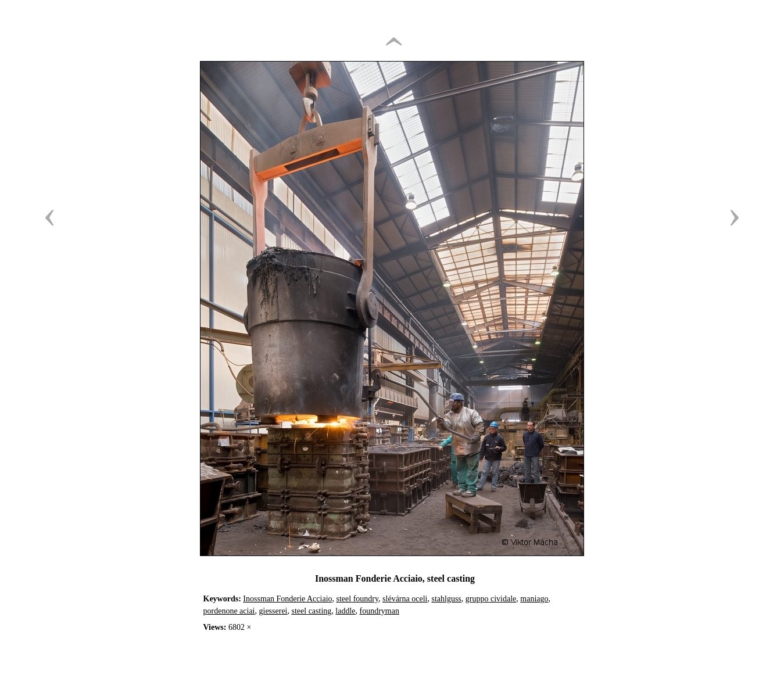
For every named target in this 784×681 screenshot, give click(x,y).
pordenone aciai (229, 611)
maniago (534, 599)
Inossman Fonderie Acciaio (287, 599)
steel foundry (358, 599)
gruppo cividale (491, 599)
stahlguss (446, 599)
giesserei (273, 611)
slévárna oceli (405, 599)
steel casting (312, 611)
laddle (345, 611)
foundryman (380, 611)
